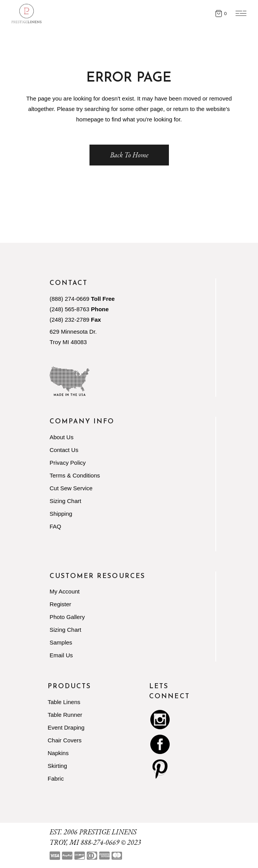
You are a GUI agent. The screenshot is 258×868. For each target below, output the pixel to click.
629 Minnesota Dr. (73, 332)
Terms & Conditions (75, 475)
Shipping (61, 514)
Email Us (61, 655)
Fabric (56, 778)
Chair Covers (65, 740)
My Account (65, 591)
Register (60, 604)
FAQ (55, 526)
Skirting (57, 766)
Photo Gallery (67, 617)
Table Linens (64, 702)
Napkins (58, 753)
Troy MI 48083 (68, 342)
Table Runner (65, 715)
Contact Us (64, 450)
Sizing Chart (65, 501)
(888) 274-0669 (70, 299)
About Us (62, 437)
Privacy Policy (68, 463)
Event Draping (66, 727)
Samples (61, 642)
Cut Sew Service (71, 488)
